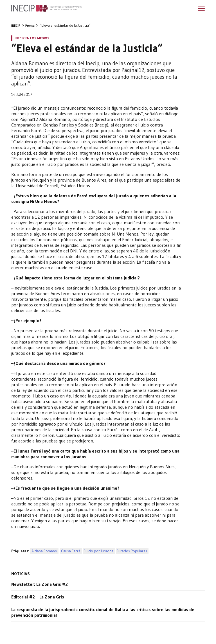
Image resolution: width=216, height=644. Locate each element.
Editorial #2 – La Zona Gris (38, 597)
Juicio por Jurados (99, 551)
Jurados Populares (132, 551)
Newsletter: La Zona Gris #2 (40, 584)
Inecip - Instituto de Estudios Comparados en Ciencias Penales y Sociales (46, 8)
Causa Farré (71, 551)
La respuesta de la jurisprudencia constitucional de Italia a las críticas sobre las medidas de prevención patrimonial (103, 612)
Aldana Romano (44, 551)
